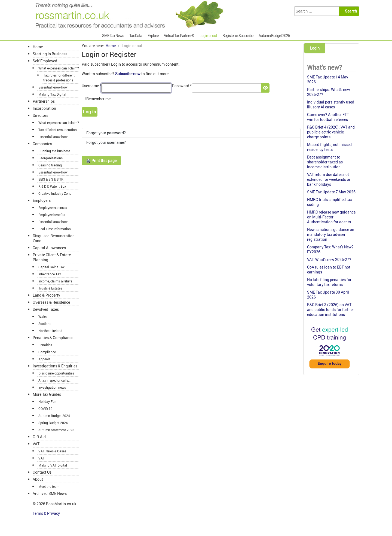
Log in (90, 112)
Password (182, 86)
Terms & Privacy (47, 513)
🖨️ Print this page (101, 161)
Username (91, 86)
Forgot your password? (106, 133)
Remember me (98, 99)
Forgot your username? (106, 142)
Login (315, 48)
